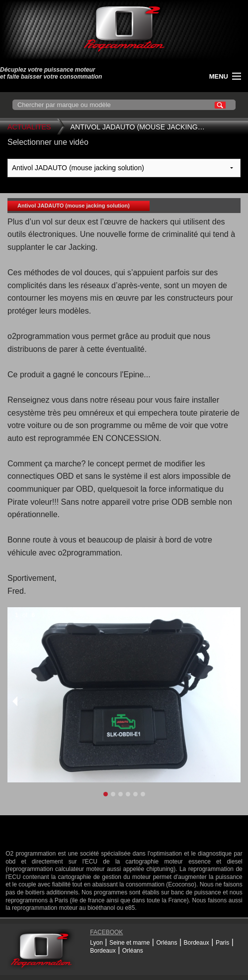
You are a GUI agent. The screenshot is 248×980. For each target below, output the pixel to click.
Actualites (29, 127)
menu (219, 76)
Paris (222, 943)
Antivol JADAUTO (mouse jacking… (138, 127)
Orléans (166, 943)
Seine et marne (129, 943)
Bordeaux (196, 943)
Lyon (96, 943)
